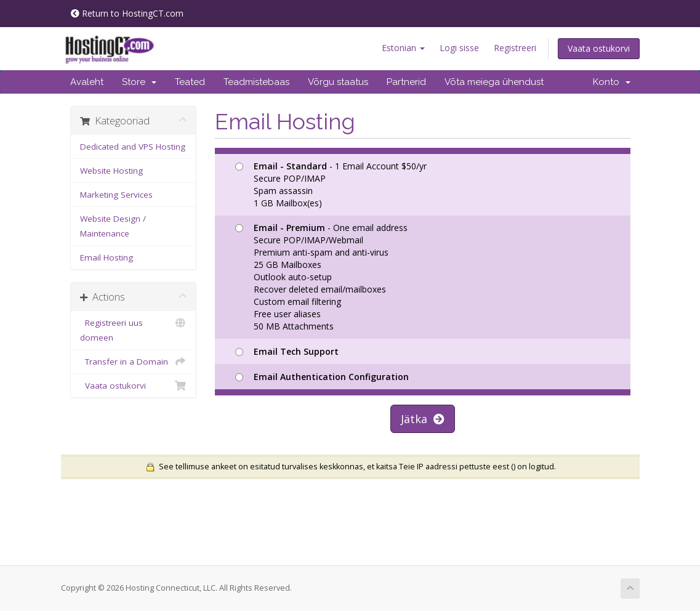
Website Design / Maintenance (113, 226)
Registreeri (515, 48)
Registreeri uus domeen (133, 329)
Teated (190, 82)
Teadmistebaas (256, 82)
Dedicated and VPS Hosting (133, 147)
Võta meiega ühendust (494, 82)
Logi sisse (459, 48)
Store (139, 82)
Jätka (423, 419)
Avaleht (87, 82)
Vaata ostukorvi (599, 48)
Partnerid (406, 82)
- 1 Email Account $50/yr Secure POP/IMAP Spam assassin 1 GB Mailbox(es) (331, 184)
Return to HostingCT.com (127, 13)
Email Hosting (107, 257)
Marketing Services (116, 195)
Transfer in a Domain (133, 362)
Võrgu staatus (338, 82)
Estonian (403, 48)
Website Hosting (111, 171)
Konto (612, 82)
